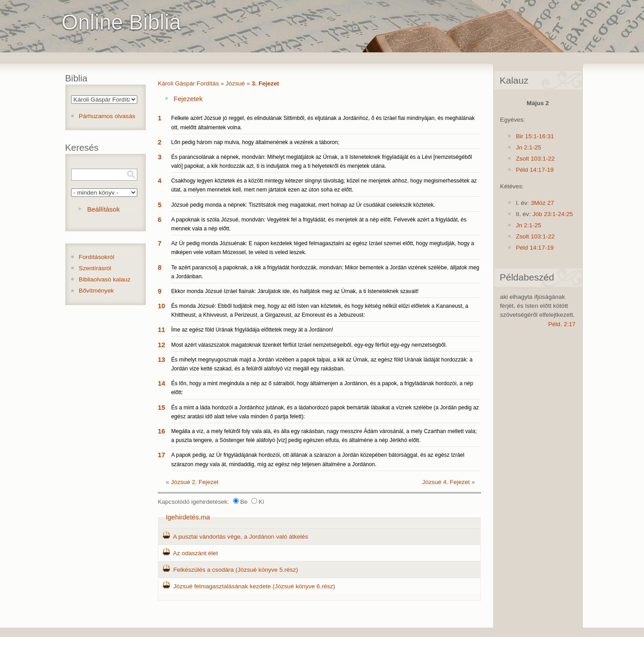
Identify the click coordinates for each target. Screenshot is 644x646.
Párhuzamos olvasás (107, 116)
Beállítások (104, 209)
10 (162, 306)
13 (162, 359)
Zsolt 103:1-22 (535, 159)
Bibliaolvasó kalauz (105, 279)
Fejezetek (188, 99)
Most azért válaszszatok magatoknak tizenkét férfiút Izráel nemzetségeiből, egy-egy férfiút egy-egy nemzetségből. (309, 345)
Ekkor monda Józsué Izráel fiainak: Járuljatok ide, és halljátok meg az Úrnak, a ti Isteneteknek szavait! (295, 291)
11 (162, 329)
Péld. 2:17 (562, 324)
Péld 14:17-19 (535, 170)
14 (162, 383)
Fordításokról (96, 257)
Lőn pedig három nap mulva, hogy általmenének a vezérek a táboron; (255, 142)
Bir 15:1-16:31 (535, 136)
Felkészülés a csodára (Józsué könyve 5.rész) (235, 570)
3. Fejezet (265, 83)
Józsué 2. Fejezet (195, 482)
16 (162, 431)
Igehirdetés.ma (188, 517)
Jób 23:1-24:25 (553, 214)
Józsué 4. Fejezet (446, 482)
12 (162, 345)
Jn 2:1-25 (528, 147)
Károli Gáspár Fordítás (189, 83)
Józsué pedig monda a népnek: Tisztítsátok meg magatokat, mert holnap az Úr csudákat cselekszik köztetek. (303, 205)
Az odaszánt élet (196, 553)
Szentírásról (95, 268)
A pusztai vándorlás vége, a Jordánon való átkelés (241, 537)
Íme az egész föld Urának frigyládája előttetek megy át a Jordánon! (252, 330)
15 (162, 407)
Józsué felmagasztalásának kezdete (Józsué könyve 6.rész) (254, 586)
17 (162, 455)
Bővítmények (96, 291)
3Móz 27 (542, 203)
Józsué (235, 83)
